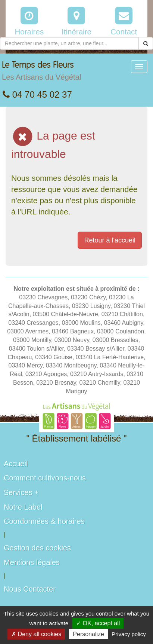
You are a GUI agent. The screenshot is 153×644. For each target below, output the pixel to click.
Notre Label (23, 507)
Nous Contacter (30, 589)
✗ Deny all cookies (36, 634)
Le (41, 73)
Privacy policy (129, 634)
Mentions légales (32, 562)
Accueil (16, 464)
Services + (21, 492)
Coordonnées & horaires (44, 521)
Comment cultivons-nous (45, 478)
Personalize (88, 634)
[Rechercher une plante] (69, 43)
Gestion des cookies (37, 548)
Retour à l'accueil (110, 240)
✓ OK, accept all (98, 623)
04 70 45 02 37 (37, 94)
